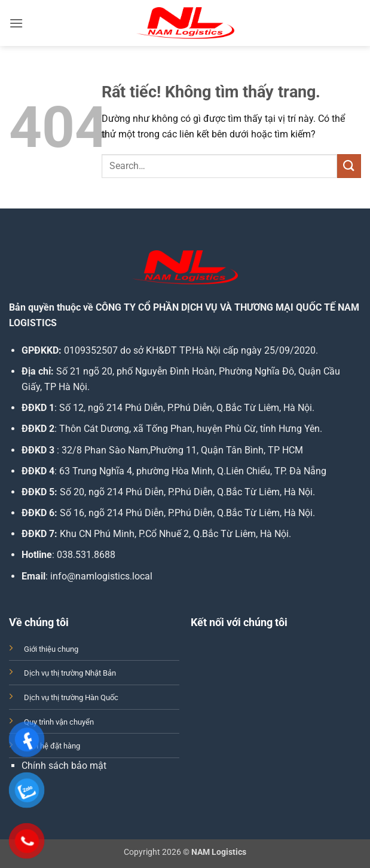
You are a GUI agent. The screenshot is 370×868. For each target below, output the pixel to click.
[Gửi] (349, 166)
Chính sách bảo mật (64, 766)
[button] (16, 23)
